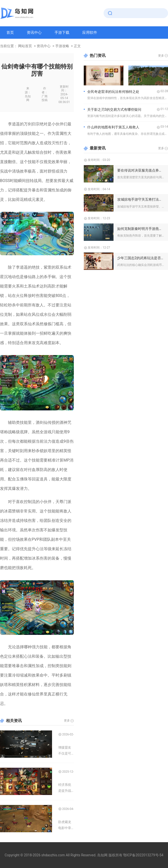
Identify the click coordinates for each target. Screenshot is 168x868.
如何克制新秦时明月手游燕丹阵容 (141, 229)
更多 (67, 721)
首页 (10, 33)
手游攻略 (62, 46)
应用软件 (90, 33)
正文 (77, 46)
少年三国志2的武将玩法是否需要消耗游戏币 (141, 258)
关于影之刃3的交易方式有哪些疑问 (114, 109)
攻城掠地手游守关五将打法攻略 (141, 199)
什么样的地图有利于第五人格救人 (113, 127)
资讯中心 (34, 33)
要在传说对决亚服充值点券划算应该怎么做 (141, 170)
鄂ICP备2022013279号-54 (143, 855)
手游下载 (62, 33)
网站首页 (25, 46)
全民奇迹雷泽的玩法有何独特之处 (113, 92)
